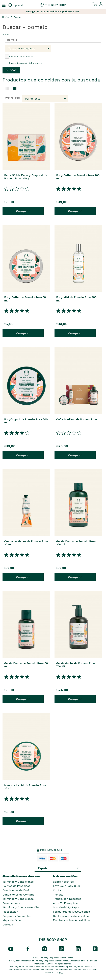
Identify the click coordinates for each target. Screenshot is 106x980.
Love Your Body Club (67, 886)
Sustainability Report (67, 907)
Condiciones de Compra (18, 895)
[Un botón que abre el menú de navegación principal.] (3, 5)
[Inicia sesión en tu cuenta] (101, 6)
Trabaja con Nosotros (67, 899)
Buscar (18, 17)
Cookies (8, 925)
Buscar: (6, 34)
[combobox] (26, 5)
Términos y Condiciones (18, 882)
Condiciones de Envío (16, 890)
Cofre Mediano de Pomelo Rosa (77, 419)
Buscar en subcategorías (19, 57)
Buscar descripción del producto (23, 63)
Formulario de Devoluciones (71, 912)
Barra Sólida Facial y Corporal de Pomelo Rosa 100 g (26, 177)
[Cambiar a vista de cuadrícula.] (15, 89)
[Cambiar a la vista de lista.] (7, 89)
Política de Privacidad (17, 886)
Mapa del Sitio (12, 920)
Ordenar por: (12, 98)
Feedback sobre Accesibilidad (72, 920)
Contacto (59, 890)
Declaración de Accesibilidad (72, 916)
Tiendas (58, 895)
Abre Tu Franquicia (65, 903)
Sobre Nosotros (63, 882)
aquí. (61, 973)
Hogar (6, 17)
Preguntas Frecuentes (17, 916)
